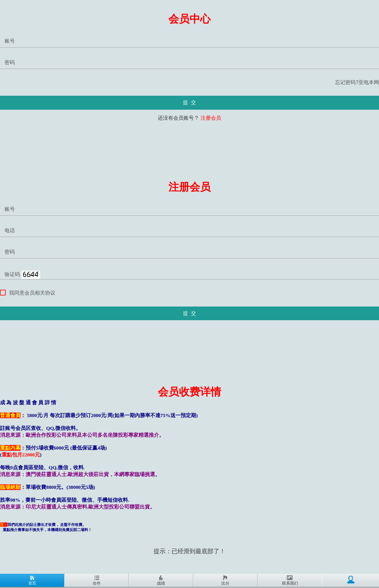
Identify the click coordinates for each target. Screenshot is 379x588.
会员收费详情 (189, 392)
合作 (97, 580)
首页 (32, 580)
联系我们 (290, 580)
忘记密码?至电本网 (357, 82)
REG (9, 165)
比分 (225, 580)
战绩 (161, 580)
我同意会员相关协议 (28, 293)
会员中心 (189, 19)
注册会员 (210, 118)
